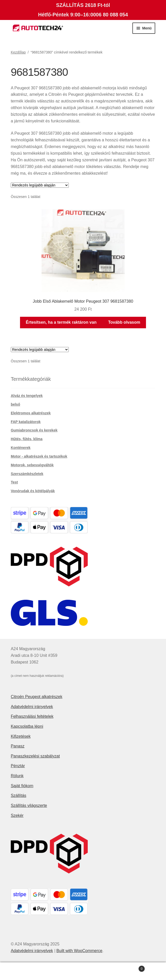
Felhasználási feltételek (32, 716)
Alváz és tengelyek (27, 396)
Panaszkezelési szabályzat (35, 756)
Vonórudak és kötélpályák (33, 491)
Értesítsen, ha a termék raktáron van (61, 322)
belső (16, 404)
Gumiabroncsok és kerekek (34, 430)
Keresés (83, 971)
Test (14, 482)
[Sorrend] (40, 185)
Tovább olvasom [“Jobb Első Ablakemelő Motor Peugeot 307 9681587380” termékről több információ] (124, 322)
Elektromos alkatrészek (31, 413)
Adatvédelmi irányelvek (32, 707)
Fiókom (28, 971)
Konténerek (21, 448)
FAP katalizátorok (26, 422)
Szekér (17, 815)
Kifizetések (21, 736)
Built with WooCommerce (79, 951)
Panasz (18, 746)
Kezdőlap (18, 52)
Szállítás (18, 795)
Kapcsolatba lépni (27, 726)
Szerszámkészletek (27, 474)
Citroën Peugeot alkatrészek (37, 697)
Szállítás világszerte (29, 805)
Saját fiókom (22, 786)
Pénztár (18, 766)
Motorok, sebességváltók (32, 465)
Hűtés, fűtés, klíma (27, 439)
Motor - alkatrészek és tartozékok (39, 456)
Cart (128, 968)
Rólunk (17, 776)
